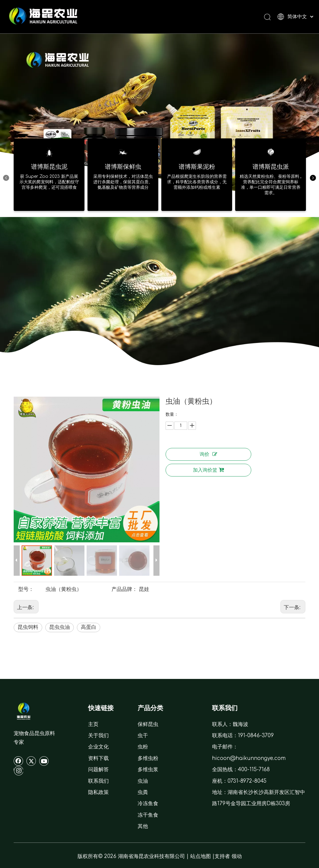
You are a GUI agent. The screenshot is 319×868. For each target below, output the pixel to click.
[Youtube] (44, 761)
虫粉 (143, 747)
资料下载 (98, 758)
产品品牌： (124, 589)
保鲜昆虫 (148, 724)
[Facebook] (19, 761)
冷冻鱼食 (148, 804)
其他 (143, 826)
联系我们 (98, 781)
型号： (26, 589)
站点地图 (201, 856)
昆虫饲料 (28, 627)
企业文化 (98, 747)
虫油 (143, 781)
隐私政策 (98, 792)
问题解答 (98, 770)
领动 (237, 856)
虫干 (143, 736)
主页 (93, 724)
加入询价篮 (208, 470)
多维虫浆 (148, 770)
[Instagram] (18, 771)
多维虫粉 (148, 758)
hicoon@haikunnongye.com (249, 758)
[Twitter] (31, 761)
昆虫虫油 (60, 627)
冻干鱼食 (148, 815)
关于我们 (98, 736)
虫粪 (143, 792)
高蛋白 (89, 627)
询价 (208, 454)
